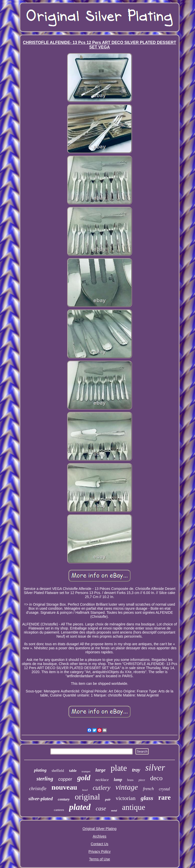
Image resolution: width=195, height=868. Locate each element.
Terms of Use (100, 859)
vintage (127, 787)
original (87, 797)
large (101, 770)
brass (130, 780)
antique (134, 807)
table (73, 771)
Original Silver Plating (100, 829)
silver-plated (41, 799)
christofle (38, 789)
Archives (100, 836)
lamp (118, 780)
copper (65, 779)
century (64, 799)
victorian (126, 798)
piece (142, 780)
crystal (165, 789)
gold (84, 778)
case (101, 809)
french (148, 789)
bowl (85, 790)
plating (40, 770)
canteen (59, 810)
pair (108, 799)
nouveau (64, 787)
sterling (45, 779)
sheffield (58, 771)
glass (147, 798)
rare (164, 797)
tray (136, 770)
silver (155, 768)
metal (114, 811)
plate (119, 768)
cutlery (101, 788)
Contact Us (99, 844)
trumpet (86, 771)
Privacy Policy (99, 852)
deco (156, 778)
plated (80, 807)
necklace (102, 780)
